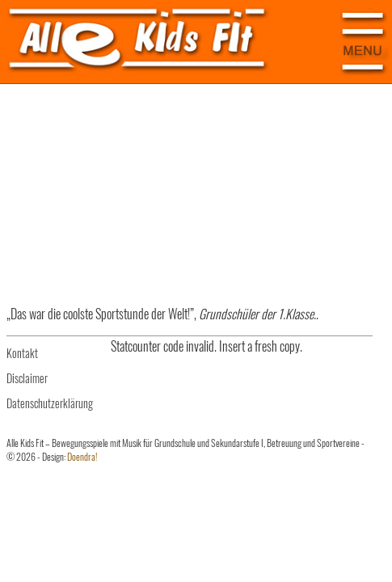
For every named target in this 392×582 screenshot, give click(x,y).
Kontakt (22, 353)
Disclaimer (27, 378)
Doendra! (82, 456)
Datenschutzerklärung (50, 403)
